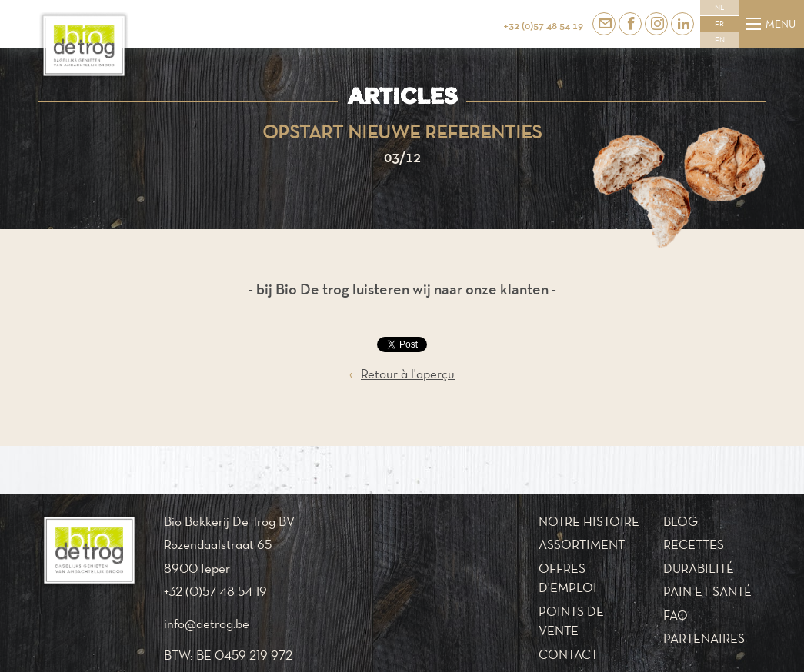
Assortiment (582, 544)
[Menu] (753, 24)
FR (719, 24)
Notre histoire (589, 521)
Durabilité (699, 568)
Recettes (694, 544)
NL (719, 8)
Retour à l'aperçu (402, 374)
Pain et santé (707, 591)
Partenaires (704, 638)
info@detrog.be (207, 624)
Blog (681, 521)
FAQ (676, 615)
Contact (568, 654)
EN (720, 40)
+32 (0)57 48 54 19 (543, 25)
